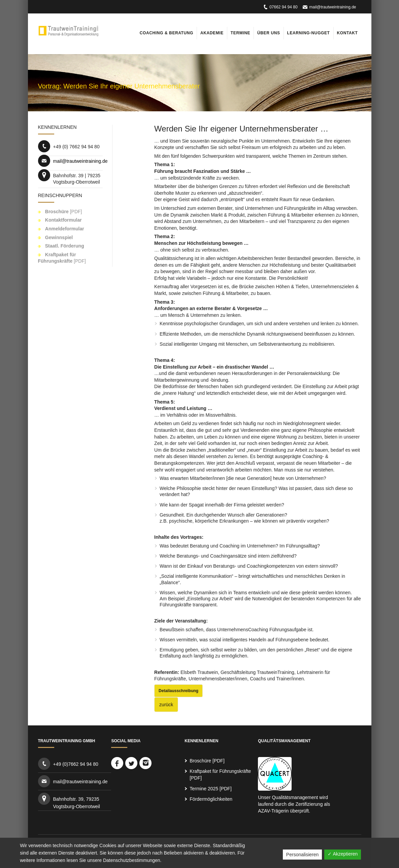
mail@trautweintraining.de (333, 7)
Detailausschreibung (178, 691)
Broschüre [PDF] (207, 761)
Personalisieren (303, 855)
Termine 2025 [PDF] (211, 789)
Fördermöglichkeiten (211, 799)
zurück (166, 705)
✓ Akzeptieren (343, 854)
